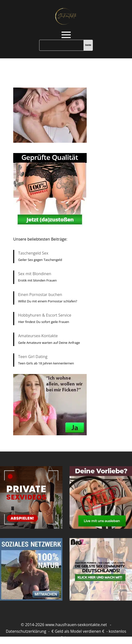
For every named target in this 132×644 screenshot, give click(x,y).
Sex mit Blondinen (35, 274)
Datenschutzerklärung (26, 631)
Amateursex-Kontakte (38, 336)
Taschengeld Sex (33, 253)
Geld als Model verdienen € (80, 631)
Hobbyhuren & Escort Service (45, 315)
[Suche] (61, 45)
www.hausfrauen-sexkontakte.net (76, 625)
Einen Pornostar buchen (40, 295)
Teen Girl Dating (33, 357)
